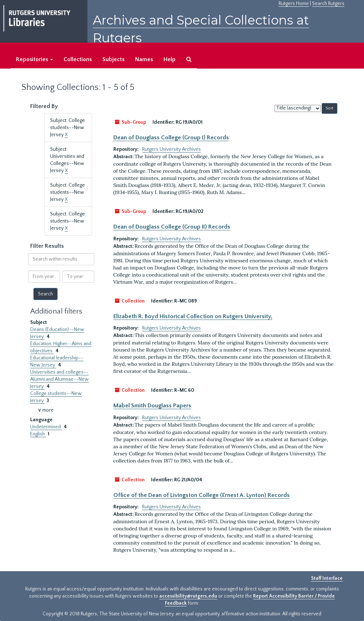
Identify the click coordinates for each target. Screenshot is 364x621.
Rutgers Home (294, 4)
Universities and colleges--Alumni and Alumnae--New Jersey (60, 379)
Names (144, 59)
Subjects (113, 59)
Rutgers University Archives (172, 149)
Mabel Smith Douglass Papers (152, 406)
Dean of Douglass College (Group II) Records (172, 227)
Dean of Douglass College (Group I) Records (171, 138)
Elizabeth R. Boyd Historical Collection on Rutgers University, (193, 316)
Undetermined (46, 427)
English (38, 434)
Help (170, 59)
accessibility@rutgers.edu (188, 596)
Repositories (34, 59)
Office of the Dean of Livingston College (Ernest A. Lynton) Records (202, 495)
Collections (78, 59)
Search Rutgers (328, 4)
